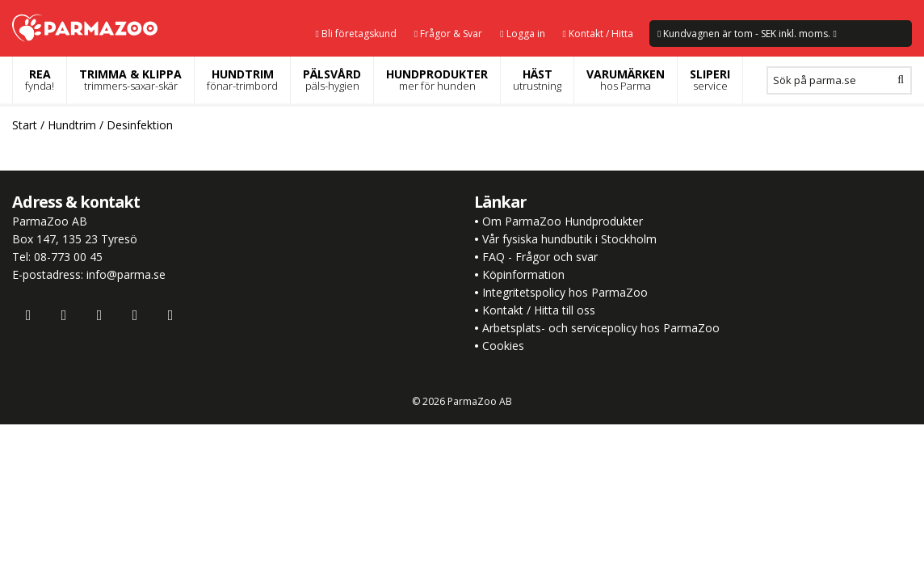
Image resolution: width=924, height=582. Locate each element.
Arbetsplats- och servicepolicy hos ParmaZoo (601, 328)
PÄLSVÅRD (332, 80)
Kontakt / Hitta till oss (537, 310)
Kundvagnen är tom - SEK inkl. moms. (747, 34)
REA (40, 80)
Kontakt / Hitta (598, 34)
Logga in (522, 34)
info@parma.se (126, 274)
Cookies (503, 346)
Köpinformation (523, 274)
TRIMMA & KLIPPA (130, 80)
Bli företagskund (355, 34)
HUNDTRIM (242, 80)
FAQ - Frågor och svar (540, 257)
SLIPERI (710, 80)
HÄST (537, 80)
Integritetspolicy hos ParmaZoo (565, 292)
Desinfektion (140, 125)
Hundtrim (72, 125)
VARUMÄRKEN (626, 80)
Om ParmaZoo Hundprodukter (563, 221)
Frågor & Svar (448, 34)
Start (25, 125)
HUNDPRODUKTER (437, 80)
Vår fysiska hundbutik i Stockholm (569, 239)
